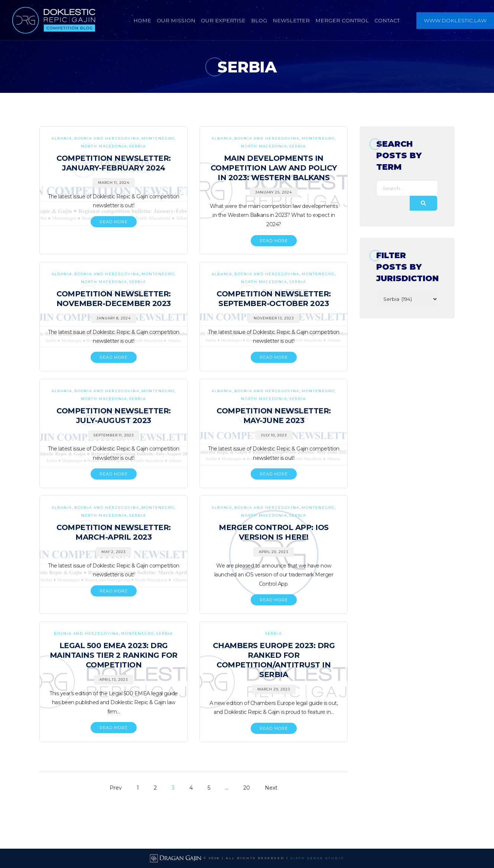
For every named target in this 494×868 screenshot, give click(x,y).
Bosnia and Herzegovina (107, 138)
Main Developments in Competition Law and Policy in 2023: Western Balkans (274, 168)
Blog (259, 20)
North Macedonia (104, 146)
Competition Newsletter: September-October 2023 (274, 299)
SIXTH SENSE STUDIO (317, 858)
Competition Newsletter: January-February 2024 (114, 163)
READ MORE (114, 222)
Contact (387, 20)
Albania (62, 138)
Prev (116, 788)
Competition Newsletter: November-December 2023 (114, 299)
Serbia (138, 146)
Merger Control (342, 20)
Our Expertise (223, 20)
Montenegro (158, 138)
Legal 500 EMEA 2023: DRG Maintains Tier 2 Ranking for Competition (114, 655)
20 (247, 788)
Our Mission (176, 20)
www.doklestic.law (455, 20)
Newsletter (291, 20)
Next (271, 788)
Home (142, 20)
